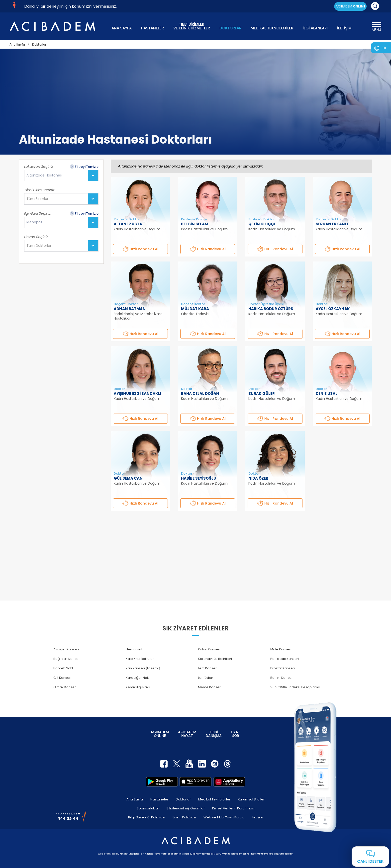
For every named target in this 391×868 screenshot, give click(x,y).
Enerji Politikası (184, 812)
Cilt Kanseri (62, 678)
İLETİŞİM (344, 28)
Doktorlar (183, 794)
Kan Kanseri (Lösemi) (143, 668)
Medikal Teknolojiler (214, 794)
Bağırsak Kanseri (67, 659)
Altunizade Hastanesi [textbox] (45, 175)
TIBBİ (214, 731)
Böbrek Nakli (63, 668)
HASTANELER (152, 28)
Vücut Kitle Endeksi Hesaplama (295, 687)
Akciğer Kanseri (66, 649)
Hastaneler (159, 794)
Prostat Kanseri (283, 668)
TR (384, 48)
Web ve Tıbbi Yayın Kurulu (224, 812)
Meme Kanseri (210, 687)
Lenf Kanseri (208, 668)
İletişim (257, 812)
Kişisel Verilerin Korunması (233, 803)
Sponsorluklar (148, 803)
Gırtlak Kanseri (65, 687)
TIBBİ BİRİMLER (192, 26)
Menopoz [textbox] (34, 222)
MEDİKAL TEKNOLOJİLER (272, 28)
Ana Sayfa (135, 794)
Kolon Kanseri (209, 649)
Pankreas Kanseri (285, 659)
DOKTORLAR (230, 28)
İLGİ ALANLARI (315, 28)
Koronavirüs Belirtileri (215, 659)
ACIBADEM (350, 6)
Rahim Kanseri (282, 678)
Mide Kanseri (281, 649)
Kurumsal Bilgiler (251, 794)
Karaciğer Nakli (138, 678)
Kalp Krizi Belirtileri (140, 659)
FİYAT (236, 731)
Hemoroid (134, 649)
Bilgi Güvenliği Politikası (147, 812)
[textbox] (39, 199)
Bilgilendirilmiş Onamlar (186, 803)
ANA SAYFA (122, 28)
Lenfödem (206, 678)
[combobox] (61, 175)
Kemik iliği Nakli (138, 687)
